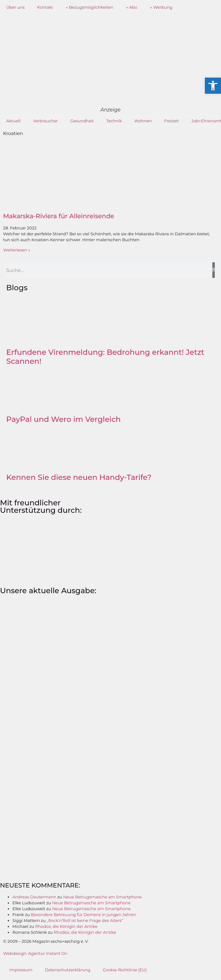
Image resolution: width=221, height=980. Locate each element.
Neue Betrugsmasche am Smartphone (102, 897)
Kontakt (45, 7)
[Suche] (214, 270)
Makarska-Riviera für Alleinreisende (59, 216)
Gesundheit (82, 121)
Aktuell (13, 121)
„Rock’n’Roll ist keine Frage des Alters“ (85, 920)
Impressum (21, 970)
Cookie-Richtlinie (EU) (125, 970)
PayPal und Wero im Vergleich (63, 419)
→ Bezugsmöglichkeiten (89, 7)
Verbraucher (45, 121)
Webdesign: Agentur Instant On (35, 953)
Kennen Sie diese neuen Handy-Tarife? (79, 477)
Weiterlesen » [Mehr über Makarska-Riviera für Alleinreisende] (17, 250)
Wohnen (143, 121)
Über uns (15, 7)
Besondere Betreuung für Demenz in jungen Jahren (83, 915)
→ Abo (132, 7)
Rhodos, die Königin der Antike (66, 926)
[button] (213, 86)
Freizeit (172, 121)
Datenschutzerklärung (68, 970)
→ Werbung (161, 7)
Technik (114, 121)
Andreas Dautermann (34, 897)
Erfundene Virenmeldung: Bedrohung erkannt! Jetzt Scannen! (105, 357)
